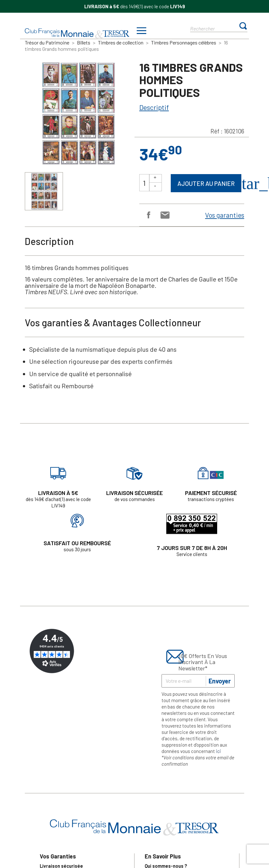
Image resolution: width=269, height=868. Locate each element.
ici (218, 751)
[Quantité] (144, 183)
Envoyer (220, 681)
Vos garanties (225, 215)
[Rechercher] (213, 28)
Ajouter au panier (206, 183)
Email (164, 214)
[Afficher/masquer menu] (141, 31)
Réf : (217, 131)
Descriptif (154, 107)
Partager (148, 214)
